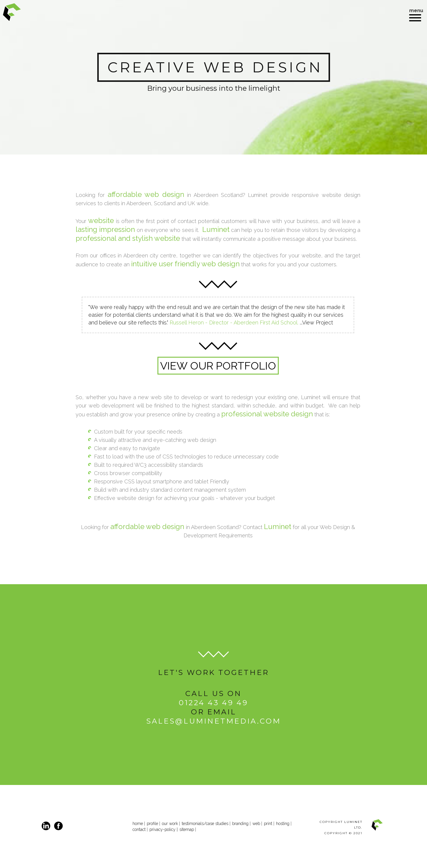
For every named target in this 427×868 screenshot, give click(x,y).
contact (140, 829)
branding (240, 824)
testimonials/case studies (205, 824)
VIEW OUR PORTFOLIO (218, 366)
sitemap (187, 829)
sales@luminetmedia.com (213, 721)
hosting (283, 824)
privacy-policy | (164, 829)
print (268, 824)
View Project (318, 322)
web (256, 824)
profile (152, 824)
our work (170, 824)
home (138, 824)
